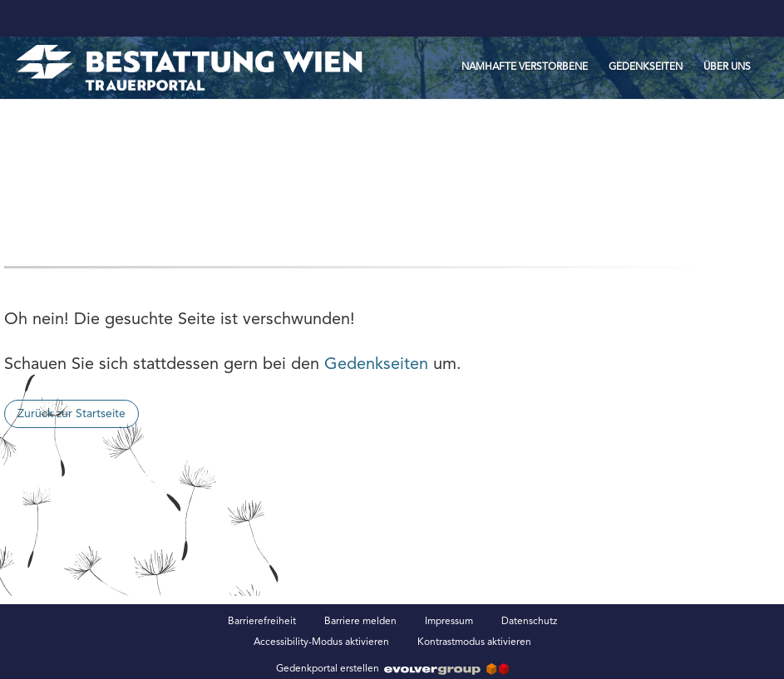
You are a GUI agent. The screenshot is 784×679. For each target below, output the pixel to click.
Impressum (449, 622)
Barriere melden (360, 622)
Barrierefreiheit (262, 622)
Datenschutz (529, 622)
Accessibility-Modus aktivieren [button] (321, 642)
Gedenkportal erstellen (392, 669)
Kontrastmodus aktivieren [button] (474, 642)
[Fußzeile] (392, 632)
